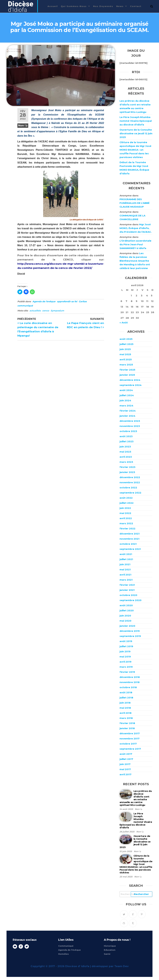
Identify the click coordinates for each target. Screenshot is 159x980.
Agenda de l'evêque (44, 301)
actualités (35, 311)
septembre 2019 (130, 636)
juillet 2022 (127, 503)
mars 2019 (126, 667)
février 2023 (127, 467)
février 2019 (127, 672)
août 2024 (126, 390)
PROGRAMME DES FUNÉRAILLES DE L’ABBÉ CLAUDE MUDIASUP (135, 203)
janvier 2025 (127, 375)
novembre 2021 (129, 539)
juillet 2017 (126, 759)
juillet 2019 (126, 646)
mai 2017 (125, 769)
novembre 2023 (130, 426)
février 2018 (127, 723)
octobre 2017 (128, 744)
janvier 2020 (127, 626)
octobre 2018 (128, 687)
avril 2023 (126, 457)
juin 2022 (125, 508)
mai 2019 (125, 657)
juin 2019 (125, 651)
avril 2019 (125, 662)
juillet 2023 (127, 441)
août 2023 (126, 436)
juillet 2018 (126, 698)
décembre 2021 (130, 534)
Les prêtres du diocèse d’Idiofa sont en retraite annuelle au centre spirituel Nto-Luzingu (136, 798)
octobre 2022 (128, 488)
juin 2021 (125, 564)
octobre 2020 (128, 595)
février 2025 (127, 370)
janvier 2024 (127, 416)
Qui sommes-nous (74, 6)
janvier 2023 (127, 472)
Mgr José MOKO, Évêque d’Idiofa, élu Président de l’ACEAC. (136, 228)
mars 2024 (126, 406)
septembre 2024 (131, 385)
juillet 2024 (127, 395)
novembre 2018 (130, 682)
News (120, 6)
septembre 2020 (131, 600)
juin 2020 (125, 616)
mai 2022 (125, 513)
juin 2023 (125, 447)
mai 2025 (125, 354)
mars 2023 (126, 462)
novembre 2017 (129, 739)
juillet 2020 (127, 610)
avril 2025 (126, 359)
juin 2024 (125, 400)
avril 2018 (126, 713)
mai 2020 (125, 621)
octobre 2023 (128, 431)
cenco (46, 311)
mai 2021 (125, 569)
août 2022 (126, 498)
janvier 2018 (127, 728)
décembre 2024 (130, 380)
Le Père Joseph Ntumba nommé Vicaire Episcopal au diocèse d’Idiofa (136, 121)
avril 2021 (125, 575)
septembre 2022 (130, 493)
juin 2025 (125, 349)
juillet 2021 (126, 559)
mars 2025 (126, 365)
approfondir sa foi (67, 301)
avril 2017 (125, 774)
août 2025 (126, 339)
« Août (124, 323)
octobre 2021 (128, 544)
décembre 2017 (130, 733)
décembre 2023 (130, 421)
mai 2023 (125, 452)
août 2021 (126, 554)
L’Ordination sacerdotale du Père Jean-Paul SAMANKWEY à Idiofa (135, 244)
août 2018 (126, 692)
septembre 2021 (130, 549)
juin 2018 (125, 703)
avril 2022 (126, 518)
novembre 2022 (130, 482)
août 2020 (126, 605)
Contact (136, 6)
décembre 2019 (130, 631)
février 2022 (127, 528)
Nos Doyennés (103, 6)
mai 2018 (125, 708)
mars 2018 (126, 718)
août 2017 (126, 754)
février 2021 (127, 585)
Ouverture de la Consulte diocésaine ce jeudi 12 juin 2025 (136, 133)
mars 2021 (126, 580)
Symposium (57, 311)
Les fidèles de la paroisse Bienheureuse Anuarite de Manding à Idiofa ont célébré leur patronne (135, 261)
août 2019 (126, 641)
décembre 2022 (130, 477)
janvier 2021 (127, 590)
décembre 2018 (130, 677)
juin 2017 (125, 764)
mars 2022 (126, 523)
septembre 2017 (130, 749)
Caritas (83, 301)
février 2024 (128, 411)
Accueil (53, 6)
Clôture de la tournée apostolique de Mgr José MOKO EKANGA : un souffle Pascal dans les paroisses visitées (135, 150)
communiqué (25, 306)
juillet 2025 (126, 344)
